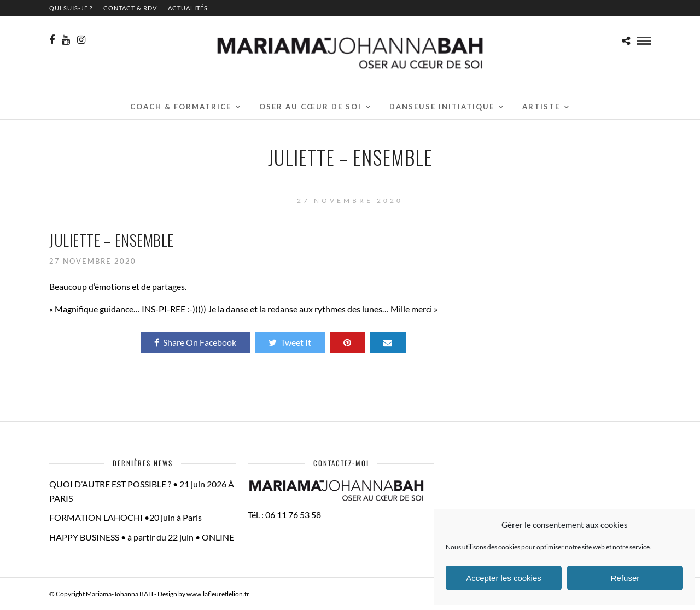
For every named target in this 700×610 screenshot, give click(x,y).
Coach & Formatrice (181, 107)
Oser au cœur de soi (310, 107)
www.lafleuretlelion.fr (218, 594)
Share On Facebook (195, 342)
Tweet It (290, 342)
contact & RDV (130, 8)
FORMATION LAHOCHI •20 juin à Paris (126, 517)
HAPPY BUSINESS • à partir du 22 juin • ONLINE (142, 537)
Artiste (541, 107)
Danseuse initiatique (442, 107)
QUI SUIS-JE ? (71, 8)
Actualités (188, 8)
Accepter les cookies (504, 578)
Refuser (625, 578)
